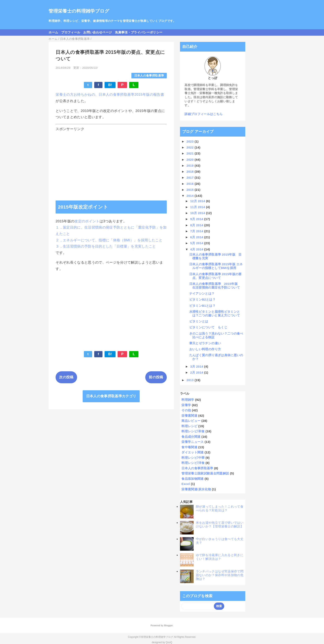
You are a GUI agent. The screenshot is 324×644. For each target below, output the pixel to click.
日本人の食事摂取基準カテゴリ (111, 396)
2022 (191, 147)
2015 (191, 190)
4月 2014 (197, 249)
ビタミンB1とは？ (202, 306)
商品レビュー (191, 421)
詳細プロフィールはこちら (204, 114)
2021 (191, 153)
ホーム (53, 32)
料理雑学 (188, 400)
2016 (191, 184)
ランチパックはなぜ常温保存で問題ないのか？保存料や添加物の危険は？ (220, 575)
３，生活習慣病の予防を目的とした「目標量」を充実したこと (106, 246)
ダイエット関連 (192, 452)
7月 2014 (197, 231)
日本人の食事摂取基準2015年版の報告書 (131, 95)
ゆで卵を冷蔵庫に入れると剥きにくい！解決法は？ (220, 557)
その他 (186, 410)
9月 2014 (197, 219)
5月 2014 (197, 243)
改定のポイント (87, 221)
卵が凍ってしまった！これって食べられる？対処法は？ (220, 508)
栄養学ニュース (192, 442)
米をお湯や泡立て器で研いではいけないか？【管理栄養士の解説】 (220, 524)
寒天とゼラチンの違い (205, 343)
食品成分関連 (191, 437)
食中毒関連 (189, 447)
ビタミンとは (199, 321)
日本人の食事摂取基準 (149, 76)
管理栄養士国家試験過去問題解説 (205, 473)
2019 (191, 166)
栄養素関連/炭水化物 (196, 489)
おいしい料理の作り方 (205, 349)
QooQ (169, 642)
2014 (191, 196)
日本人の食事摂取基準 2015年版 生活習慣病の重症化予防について (215, 286)
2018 (191, 172)
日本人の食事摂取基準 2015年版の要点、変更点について (216, 276)
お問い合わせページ (98, 32)
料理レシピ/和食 (193, 431)
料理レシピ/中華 (193, 458)
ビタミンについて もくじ (208, 327)
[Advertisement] (111, 162)
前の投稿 (156, 377)
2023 (191, 141)
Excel (186, 484)
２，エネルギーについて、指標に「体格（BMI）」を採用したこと (109, 240)
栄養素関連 (189, 416)
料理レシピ (189, 426)
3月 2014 (197, 366)
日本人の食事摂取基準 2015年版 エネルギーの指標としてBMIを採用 (216, 266)
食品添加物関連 (192, 479)
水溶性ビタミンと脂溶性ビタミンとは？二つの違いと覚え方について (215, 313)
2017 (191, 178)
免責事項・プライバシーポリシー (139, 32)
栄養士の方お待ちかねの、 (77, 95)
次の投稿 (66, 377)
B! (110, 85)
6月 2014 (197, 237)
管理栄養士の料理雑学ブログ (79, 11)
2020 (191, 160)
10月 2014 (198, 213)
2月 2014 (197, 372)
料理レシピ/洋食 (193, 463)
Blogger (168, 625)
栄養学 (186, 405)
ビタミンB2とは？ (202, 299)
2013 (191, 380)
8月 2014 (197, 225)
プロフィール (71, 32)
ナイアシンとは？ (202, 293)
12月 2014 (198, 201)
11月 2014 (198, 207)
